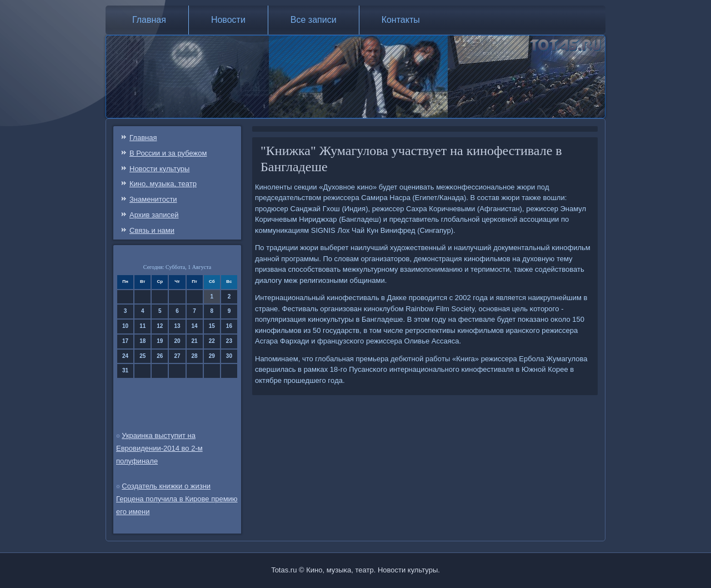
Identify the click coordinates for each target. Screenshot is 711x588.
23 (229, 341)
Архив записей (154, 215)
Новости (228, 20)
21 (195, 341)
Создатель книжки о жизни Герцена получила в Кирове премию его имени (177, 499)
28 (195, 356)
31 (125, 370)
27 (177, 356)
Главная (149, 20)
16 (229, 326)
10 (125, 326)
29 (212, 356)
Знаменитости (153, 199)
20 (177, 341)
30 (229, 356)
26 (160, 356)
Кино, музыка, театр (163, 184)
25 (142, 356)
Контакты (401, 20)
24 (125, 356)
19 (160, 341)
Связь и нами (152, 230)
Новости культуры (159, 169)
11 (142, 326)
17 (125, 341)
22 (212, 341)
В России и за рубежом (168, 153)
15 (212, 326)
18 (142, 341)
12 (160, 326)
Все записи (314, 20)
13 (177, 326)
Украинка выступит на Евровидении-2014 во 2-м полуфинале (159, 448)
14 (195, 326)
